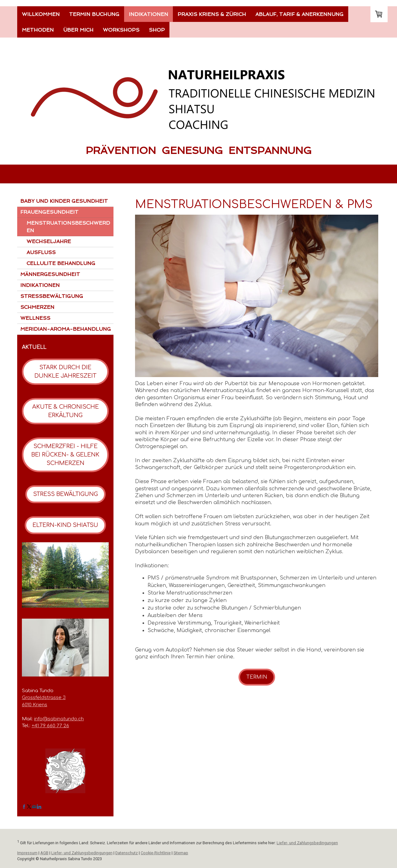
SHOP (157, 30)
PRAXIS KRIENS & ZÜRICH (212, 14)
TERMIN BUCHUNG (94, 14)
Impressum (27, 853)
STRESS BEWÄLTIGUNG (65, 494)
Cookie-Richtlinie (156, 853)
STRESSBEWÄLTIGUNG (52, 296)
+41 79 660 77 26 (50, 726)
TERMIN (257, 677)
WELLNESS (35, 318)
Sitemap (181, 853)
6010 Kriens (35, 705)
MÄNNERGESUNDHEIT (50, 274)
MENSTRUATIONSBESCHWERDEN (68, 227)
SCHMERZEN (37, 307)
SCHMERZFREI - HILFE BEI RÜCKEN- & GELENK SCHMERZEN (65, 455)
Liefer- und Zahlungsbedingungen (307, 843)
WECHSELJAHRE (49, 241)
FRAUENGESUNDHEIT (49, 212)
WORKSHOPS (121, 30)
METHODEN (38, 30)
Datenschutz (127, 853)
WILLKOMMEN (41, 14)
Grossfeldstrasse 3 (44, 698)
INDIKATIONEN (148, 14)
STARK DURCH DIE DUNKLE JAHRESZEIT (65, 372)
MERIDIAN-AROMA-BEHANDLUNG (66, 329)
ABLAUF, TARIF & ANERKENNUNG (299, 14)
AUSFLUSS (41, 252)
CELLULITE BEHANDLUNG (61, 263)
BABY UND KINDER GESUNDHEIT (64, 201)
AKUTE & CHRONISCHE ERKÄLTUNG (65, 411)
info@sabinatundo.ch (59, 719)
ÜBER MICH (78, 30)
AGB (44, 853)
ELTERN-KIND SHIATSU (65, 525)
